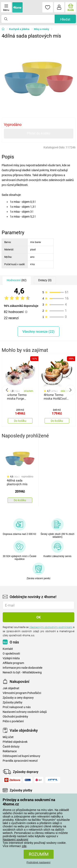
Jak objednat (11, 688)
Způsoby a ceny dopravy (18, 698)
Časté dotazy (11, 747)
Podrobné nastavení (38, 862)
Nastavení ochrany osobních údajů (25, 712)
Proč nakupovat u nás (17, 707)
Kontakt (8, 649)
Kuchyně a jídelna (19, 29)
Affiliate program (13, 663)
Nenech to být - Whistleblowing (22, 672)
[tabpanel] (39, 78)
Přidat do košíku (39, 133)
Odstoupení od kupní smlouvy (21, 756)
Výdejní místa (11, 658)
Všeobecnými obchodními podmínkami (51, 627)
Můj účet (8, 737)
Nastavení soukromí (16, 839)
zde (24, 846)
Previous (7, 390)
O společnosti (11, 654)
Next (70, 390)
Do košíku (20, 421)
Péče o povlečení (13, 721)
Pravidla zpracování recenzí (20, 761)
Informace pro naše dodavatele (22, 668)
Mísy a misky (41, 29)
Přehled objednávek (15, 742)
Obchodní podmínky (15, 717)
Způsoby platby (13, 702)
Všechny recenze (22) (38, 332)
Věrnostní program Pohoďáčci (22, 693)
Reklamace (10, 751)
